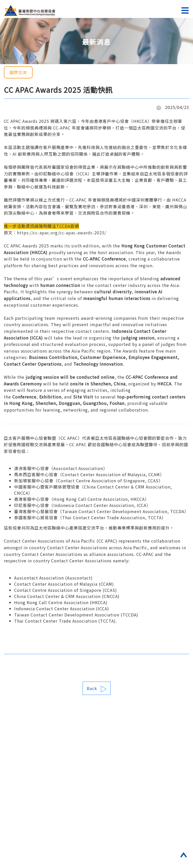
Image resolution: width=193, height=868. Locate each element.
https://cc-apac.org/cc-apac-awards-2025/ (62, 233)
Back (97, 689)
